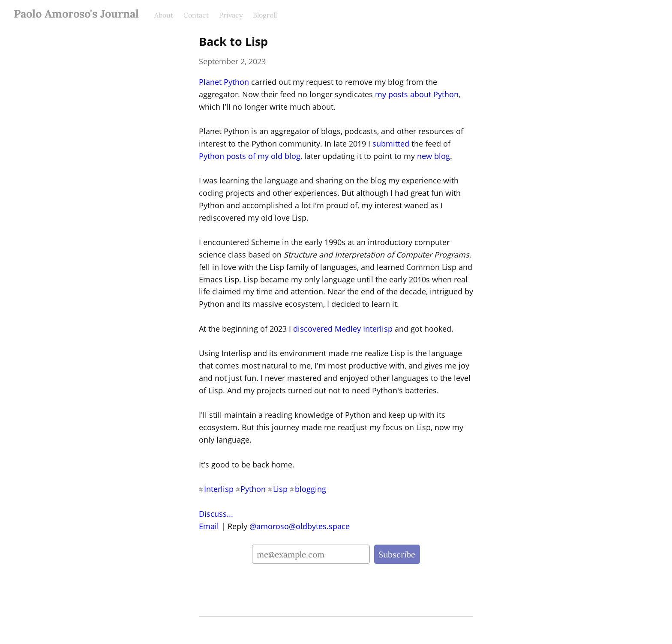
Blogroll (265, 15)
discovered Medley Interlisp (343, 329)
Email (209, 526)
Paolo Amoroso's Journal (76, 13)
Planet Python (224, 82)
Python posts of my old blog (250, 156)
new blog (433, 156)
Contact (196, 15)
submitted (391, 144)
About (164, 15)
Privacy (231, 15)
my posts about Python (417, 94)
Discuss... (216, 514)
